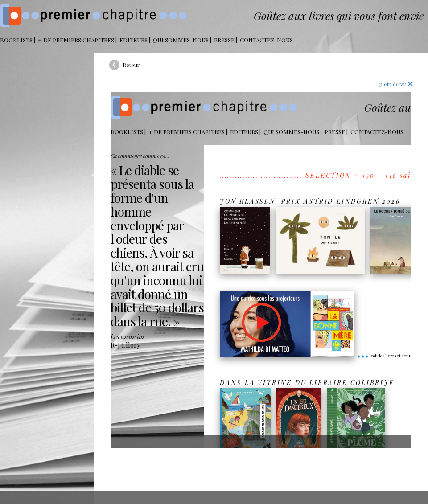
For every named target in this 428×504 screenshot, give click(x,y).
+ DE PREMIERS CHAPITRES (76, 40)
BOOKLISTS (16, 40)
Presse (224, 40)
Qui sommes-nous (181, 40)
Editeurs (134, 40)
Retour (131, 65)
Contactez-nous (266, 40)
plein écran (396, 84)
